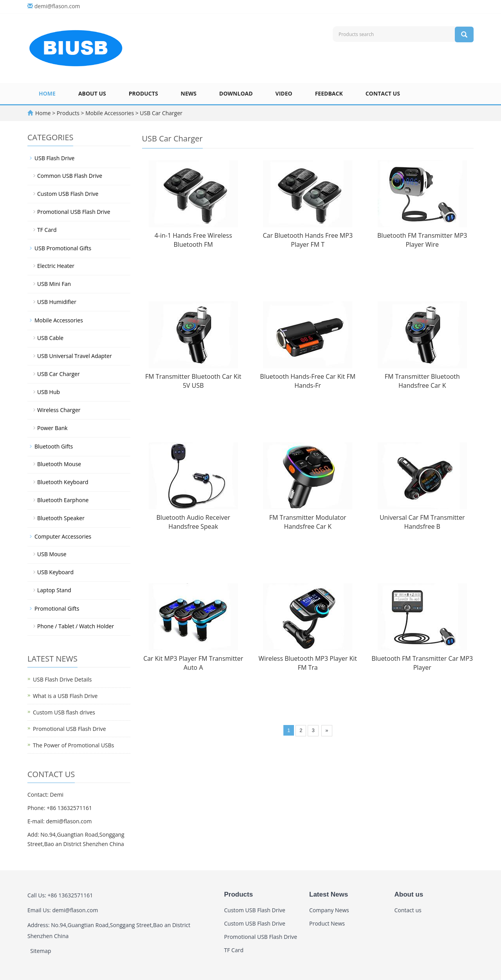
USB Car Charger (160, 113)
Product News (327, 923)
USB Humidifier (57, 302)
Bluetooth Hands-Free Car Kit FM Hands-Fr (308, 381)
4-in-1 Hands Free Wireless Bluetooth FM (193, 240)
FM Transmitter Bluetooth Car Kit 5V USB (193, 381)
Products (143, 93)
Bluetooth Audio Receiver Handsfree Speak (193, 522)
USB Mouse (52, 554)
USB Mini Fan (54, 284)
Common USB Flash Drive (70, 176)
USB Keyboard (55, 572)
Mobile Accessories (110, 113)
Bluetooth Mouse (59, 464)
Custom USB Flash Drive (68, 194)
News (189, 93)
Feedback (329, 93)
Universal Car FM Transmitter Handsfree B (422, 522)
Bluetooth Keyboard (63, 482)
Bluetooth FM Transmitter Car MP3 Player (422, 663)
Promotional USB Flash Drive (74, 212)
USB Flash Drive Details (62, 679)
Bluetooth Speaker (61, 518)
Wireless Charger (59, 410)
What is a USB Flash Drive (65, 696)
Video (284, 93)
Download (236, 93)
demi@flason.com (57, 6)
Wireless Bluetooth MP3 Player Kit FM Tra (308, 663)
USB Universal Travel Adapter (75, 356)
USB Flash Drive (54, 158)
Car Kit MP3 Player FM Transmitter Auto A (193, 663)
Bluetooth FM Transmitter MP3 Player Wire (422, 240)
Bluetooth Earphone (63, 500)
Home (47, 93)
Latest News (329, 894)
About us (92, 93)
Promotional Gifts (57, 608)
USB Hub (49, 392)
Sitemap (41, 951)
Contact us (383, 93)
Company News (329, 910)
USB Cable (50, 338)
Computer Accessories (63, 536)
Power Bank (52, 428)
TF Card (47, 230)
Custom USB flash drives (64, 712)
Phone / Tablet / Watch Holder (76, 626)
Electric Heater (56, 266)
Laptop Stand (54, 590)
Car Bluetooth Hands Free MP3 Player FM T (308, 240)
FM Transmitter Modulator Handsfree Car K (308, 522)
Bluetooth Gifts (54, 446)
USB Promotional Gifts (63, 248)
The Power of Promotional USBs (74, 745)
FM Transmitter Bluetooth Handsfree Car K (422, 381)
